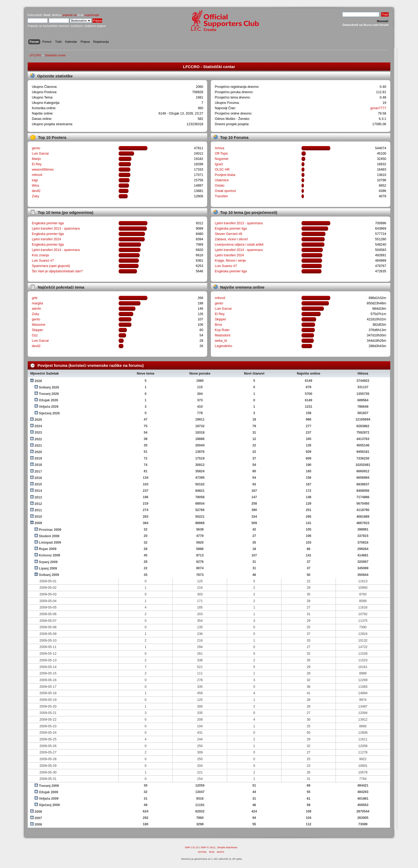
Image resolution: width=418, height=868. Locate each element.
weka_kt (221, 341)
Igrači (219, 164)
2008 (38, 812)
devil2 (36, 191)
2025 (38, 420)
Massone (39, 325)
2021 (38, 446)
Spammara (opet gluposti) (51, 266)
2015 (38, 484)
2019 (38, 458)
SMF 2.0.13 (192, 847)
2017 (38, 472)
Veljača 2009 (49, 799)
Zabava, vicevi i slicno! (232, 239)
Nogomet (222, 159)
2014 (38, 491)
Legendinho (224, 346)
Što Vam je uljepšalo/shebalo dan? (57, 271)
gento (36, 148)
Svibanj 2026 (49, 387)
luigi (35, 180)
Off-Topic (222, 154)
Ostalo (220, 186)
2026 (38, 381)
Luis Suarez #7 (43, 261)
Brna (218, 325)
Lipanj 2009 (48, 568)
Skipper (37, 330)
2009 (38, 523)
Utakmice (222, 180)
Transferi (221, 196)
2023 (38, 433)
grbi (35, 298)
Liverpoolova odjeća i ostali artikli (239, 245)
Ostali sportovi (225, 191)
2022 (38, 439)
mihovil (37, 175)
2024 (38, 426)
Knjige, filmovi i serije (230, 261)
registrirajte (92, 15)
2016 (38, 478)
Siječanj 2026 (49, 413)
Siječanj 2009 (49, 805)
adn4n (36, 309)
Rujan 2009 (48, 549)
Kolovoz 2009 (50, 555)
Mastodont (223, 335)
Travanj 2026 (49, 394)
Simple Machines (227, 847)
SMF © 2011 (208, 847)
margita (37, 303)
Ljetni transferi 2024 (46, 239)
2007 (38, 818)
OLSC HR (222, 170)
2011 (38, 510)
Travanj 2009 (49, 786)
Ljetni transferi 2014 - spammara (56, 250)
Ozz (35, 335)
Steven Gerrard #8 (229, 234)
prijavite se (70, 15)
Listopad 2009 (50, 543)
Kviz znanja (40, 255)
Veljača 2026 (49, 407)
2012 (38, 504)
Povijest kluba (225, 175)
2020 (38, 452)
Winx (35, 186)
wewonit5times (43, 170)
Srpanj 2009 (48, 562)
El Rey (37, 164)
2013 (38, 497)
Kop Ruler (222, 330)
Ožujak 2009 (49, 792)
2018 (38, 465)
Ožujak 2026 (49, 400)
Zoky (35, 196)
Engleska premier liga (48, 223)
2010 (38, 517)
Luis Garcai (40, 154)
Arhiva (220, 148)
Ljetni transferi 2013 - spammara (56, 229)
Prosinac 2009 (50, 530)
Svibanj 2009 (49, 575)
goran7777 (378, 108)
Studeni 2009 (49, 536)
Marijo (36, 159)
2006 (38, 824)
